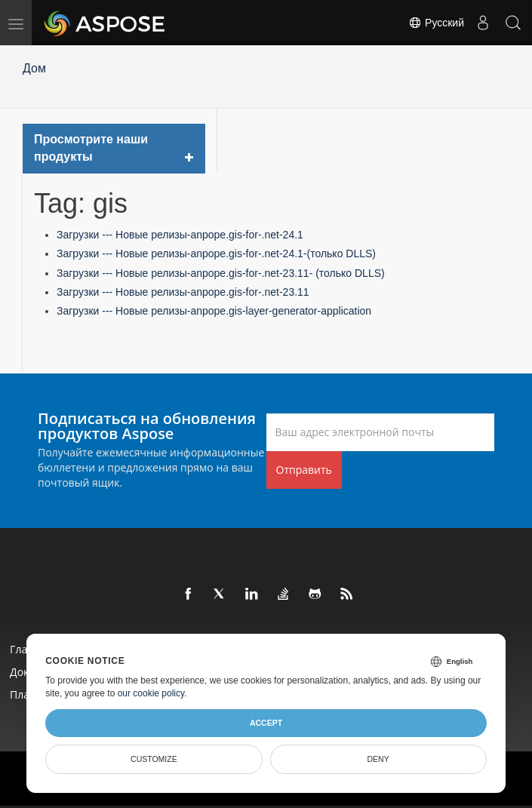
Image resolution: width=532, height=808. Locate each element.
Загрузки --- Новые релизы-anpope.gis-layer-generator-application (214, 311)
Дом (34, 68)
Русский (436, 23)
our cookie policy (151, 693)
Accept (266, 723)
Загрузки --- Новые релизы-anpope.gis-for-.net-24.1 (180, 235)
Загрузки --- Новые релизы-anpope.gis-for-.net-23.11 (183, 292)
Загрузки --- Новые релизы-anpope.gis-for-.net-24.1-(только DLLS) (216, 253)
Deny (378, 759)
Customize (154, 759)
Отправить (304, 470)
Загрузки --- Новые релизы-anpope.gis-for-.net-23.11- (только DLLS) (221, 273)
